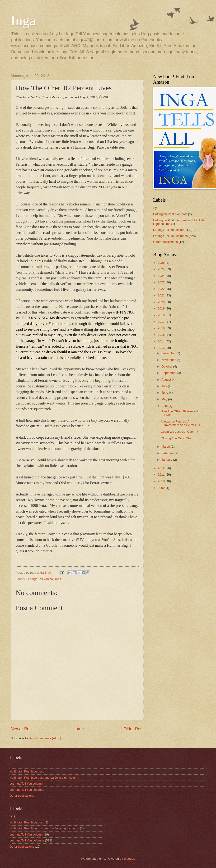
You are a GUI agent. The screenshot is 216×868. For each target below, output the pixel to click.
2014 (162, 341)
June (165, 393)
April (165, 406)
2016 (162, 328)
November (169, 360)
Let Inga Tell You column (170, 230)
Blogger (129, 859)
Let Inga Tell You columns (44, 579)
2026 (162, 263)
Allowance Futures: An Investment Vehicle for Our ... (182, 423)
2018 (162, 315)
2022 (162, 289)
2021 (162, 295)
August (167, 379)
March (166, 447)
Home (78, 729)
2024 (162, 276)
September (169, 373)
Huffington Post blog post (170, 214)
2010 (162, 481)
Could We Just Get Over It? (179, 432)
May (165, 399)
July (164, 386)
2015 (162, 335)
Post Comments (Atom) (45, 738)
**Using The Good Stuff (176, 438)
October (167, 366)
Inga (23, 20)
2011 (162, 475)
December (169, 353)
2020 (162, 302)
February (168, 453)
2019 (162, 308)
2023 (162, 282)
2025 (162, 269)
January (167, 460)
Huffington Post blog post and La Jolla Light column (44, 778)
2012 (162, 468)
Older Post (134, 729)
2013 (162, 348)
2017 (162, 322)
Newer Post (22, 729)
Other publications (165, 242)
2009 (162, 488)
